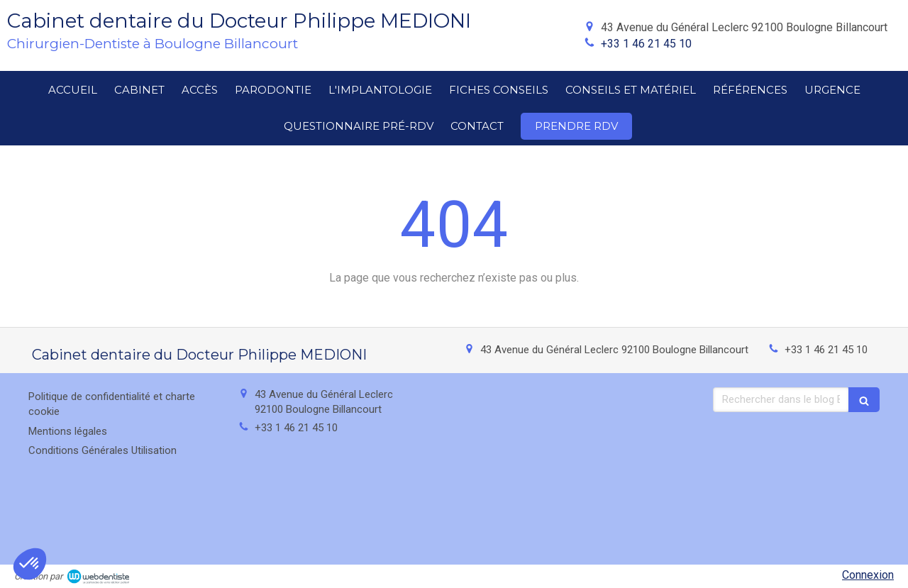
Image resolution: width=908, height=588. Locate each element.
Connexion (868, 575)
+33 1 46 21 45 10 (646, 44)
